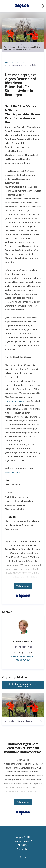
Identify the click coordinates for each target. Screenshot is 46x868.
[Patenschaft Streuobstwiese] (23, 705)
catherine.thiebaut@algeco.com (23, 656)
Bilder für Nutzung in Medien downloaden (23, 685)
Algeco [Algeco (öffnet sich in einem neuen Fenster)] (23, 857)
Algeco (35, 521)
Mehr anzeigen (23, 586)
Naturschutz (25, 521)
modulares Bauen (13, 525)
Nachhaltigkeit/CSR (14, 509)
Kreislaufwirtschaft (14, 401)
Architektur (11, 497)
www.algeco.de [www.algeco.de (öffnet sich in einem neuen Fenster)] (12, 485)
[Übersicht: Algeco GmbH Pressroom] (22, 6)
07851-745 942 (23, 660)
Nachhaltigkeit (12, 521)
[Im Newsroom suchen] (43, 6)
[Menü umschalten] (4, 6)
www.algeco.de (12, 472)
